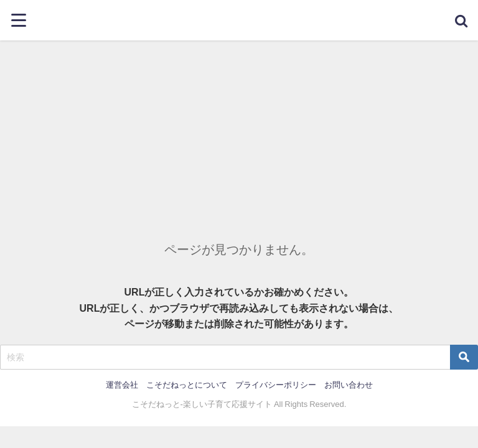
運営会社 (122, 385)
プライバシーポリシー (276, 385)
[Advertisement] (239, 134)
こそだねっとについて (187, 385)
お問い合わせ (349, 385)
